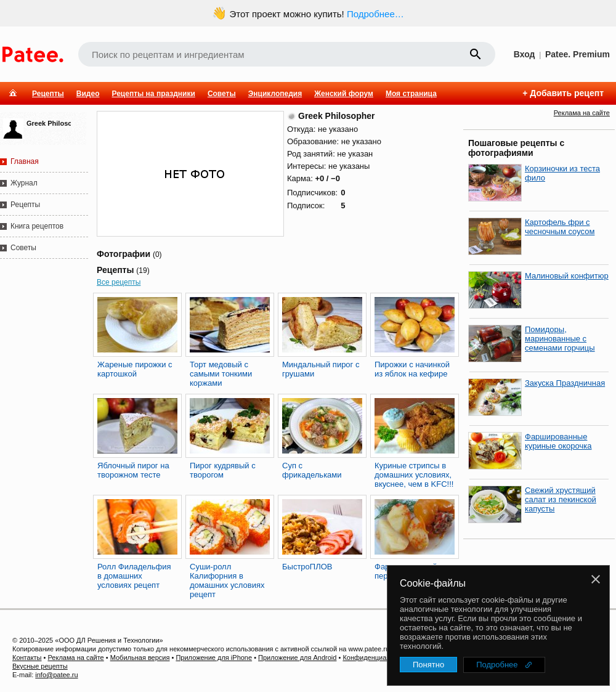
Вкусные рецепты (40, 666)
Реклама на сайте (582, 113)
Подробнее (497, 665)
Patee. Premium (577, 54)
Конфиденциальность (377, 657)
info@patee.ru (56, 675)
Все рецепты (119, 282)
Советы (222, 94)
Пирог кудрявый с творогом (223, 470)
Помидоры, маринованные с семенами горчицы (560, 339)
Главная (25, 161)
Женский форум (344, 94)
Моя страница (411, 94)
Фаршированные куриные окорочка (558, 441)
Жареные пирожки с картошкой (135, 369)
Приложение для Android (297, 657)
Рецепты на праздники (153, 94)
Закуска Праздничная (565, 383)
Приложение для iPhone (214, 657)
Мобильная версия (140, 657)
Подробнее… (375, 14)
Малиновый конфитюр (567, 276)
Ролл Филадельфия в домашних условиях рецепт (134, 576)
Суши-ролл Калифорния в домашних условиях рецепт (227, 580)
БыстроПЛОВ (307, 567)
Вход (525, 54)
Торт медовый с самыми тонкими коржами (221, 374)
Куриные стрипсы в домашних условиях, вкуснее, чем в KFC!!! (414, 475)
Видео (88, 94)
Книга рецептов (37, 226)
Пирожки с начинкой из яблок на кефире (412, 369)
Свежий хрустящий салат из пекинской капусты (561, 499)
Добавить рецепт (567, 93)
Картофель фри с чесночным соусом (560, 227)
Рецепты (48, 94)
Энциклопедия (275, 94)
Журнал (24, 183)
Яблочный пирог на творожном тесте (133, 470)
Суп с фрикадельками (312, 470)
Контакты (27, 657)
